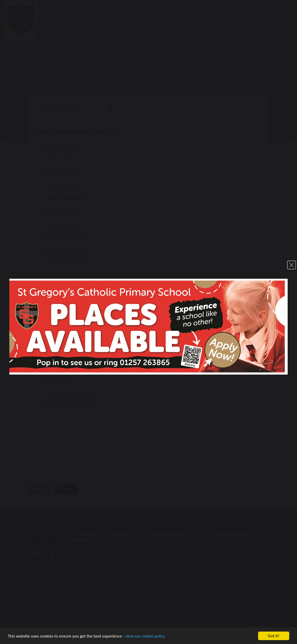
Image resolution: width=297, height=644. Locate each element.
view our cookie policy (145, 636)
